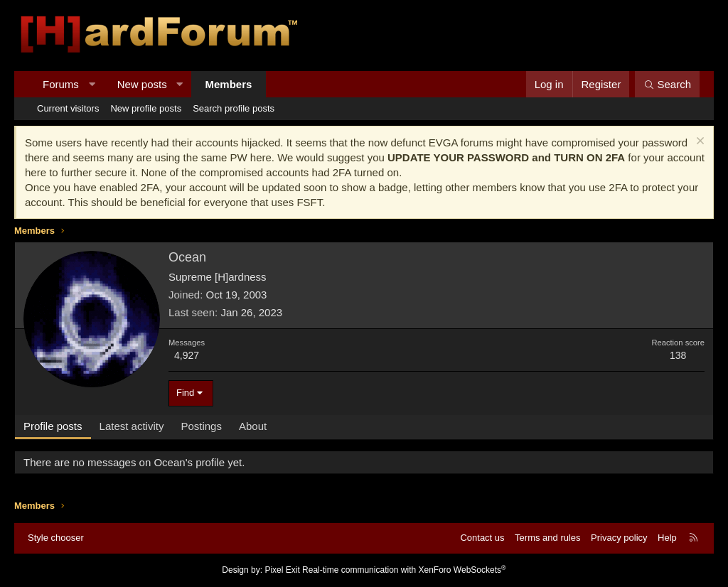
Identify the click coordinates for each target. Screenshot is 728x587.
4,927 (187, 355)
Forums (61, 84)
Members (229, 84)
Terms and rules (547, 538)
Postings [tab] (201, 426)
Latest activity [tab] (132, 426)
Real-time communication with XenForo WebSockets (404, 570)
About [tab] (253, 426)
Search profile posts (234, 108)
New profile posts (146, 108)
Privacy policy (619, 538)
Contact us (482, 538)
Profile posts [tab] (53, 426)
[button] (91, 84)
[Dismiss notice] (698, 142)
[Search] (667, 84)
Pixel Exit (282, 570)
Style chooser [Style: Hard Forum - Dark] (56, 538)
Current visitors (68, 108)
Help (667, 538)
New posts (142, 84)
